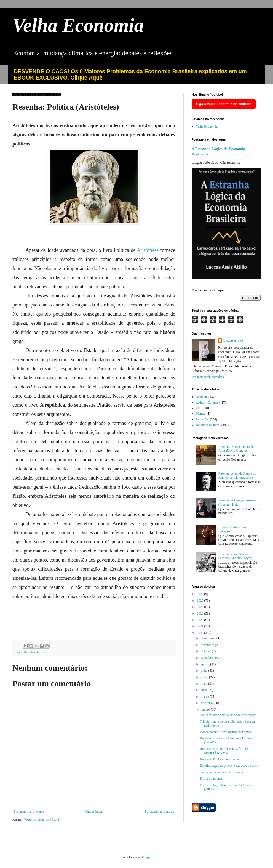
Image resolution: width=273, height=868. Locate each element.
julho (205, 671)
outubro (206, 651)
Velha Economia (78, 25)
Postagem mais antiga (159, 811)
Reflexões (202, 419)
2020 (201, 633)
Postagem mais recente (29, 811)
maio (204, 684)
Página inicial (95, 811)
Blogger (146, 857)
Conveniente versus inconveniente (223, 772)
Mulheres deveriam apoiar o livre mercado (228, 715)
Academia (203, 397)
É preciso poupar (211, 779)
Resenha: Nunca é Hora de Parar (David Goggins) (236, 449)
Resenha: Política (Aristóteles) (220, 759)
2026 (201, 594)
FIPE (199, 408)
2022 (201, 620)
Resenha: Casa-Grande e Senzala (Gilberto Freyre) (235, 556)
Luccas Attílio (233, 340)
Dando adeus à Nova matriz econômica (226, 732)
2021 (201, 626)
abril (204, 690)
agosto (205, 664)
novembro (208, 645)
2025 (201, 600)
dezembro (208, 638)
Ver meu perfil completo (208, 377)
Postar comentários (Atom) (42, 819)
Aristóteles (149, 250)
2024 (201, 607)
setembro (207, 658)
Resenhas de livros (35, 652)
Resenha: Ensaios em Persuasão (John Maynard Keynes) (225, 751)
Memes (201, 414)
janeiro (206, 710)
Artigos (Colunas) (208, 403)
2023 (201, 613)
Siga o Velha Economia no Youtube (224, 104)
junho (205, 677)
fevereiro (207, 703)
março (205, 697)
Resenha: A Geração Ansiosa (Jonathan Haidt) (237, 502)
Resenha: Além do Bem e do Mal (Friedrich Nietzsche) (237, 475)
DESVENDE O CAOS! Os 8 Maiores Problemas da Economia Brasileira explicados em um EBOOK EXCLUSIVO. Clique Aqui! (130, 74)
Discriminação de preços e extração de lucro (229, 766)
